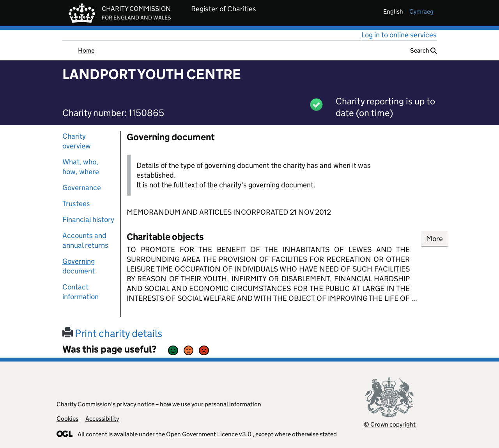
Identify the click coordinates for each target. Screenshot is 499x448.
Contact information (81, 292)
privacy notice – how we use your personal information (189, 404)
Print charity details (112, 333)
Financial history (88, 220)
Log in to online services (399, 35)
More (434, 239)
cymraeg (421, 11)
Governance (82, 188)
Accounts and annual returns (85, 240)
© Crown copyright (390, 424)
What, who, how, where (81, 167)
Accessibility (102, 419)
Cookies (67, 419)
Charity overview (77, 141)
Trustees (76, 204)
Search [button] (423, 50)
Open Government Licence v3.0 (209, 434)
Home (86, 50)
